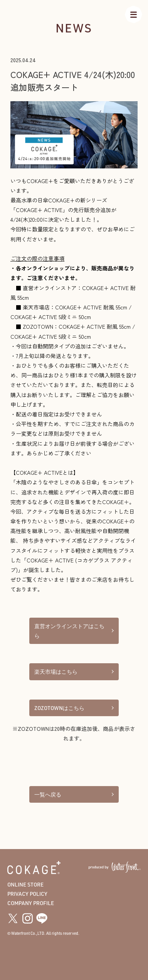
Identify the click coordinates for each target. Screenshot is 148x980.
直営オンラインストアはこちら (74, 631)
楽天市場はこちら (74, 672)
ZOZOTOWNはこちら (74, 708)
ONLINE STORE (25, 884)
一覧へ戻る (74, 794)
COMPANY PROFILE (31, 903)
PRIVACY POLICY (27, 894)
